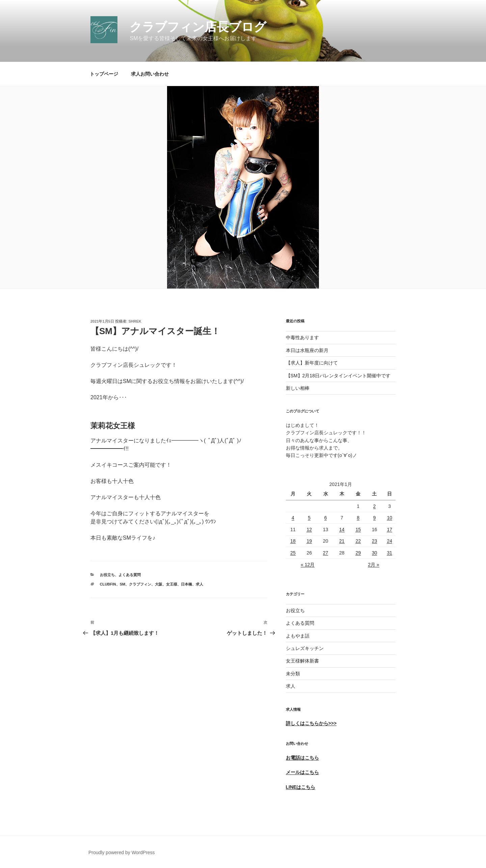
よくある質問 (130, 575)
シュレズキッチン (305, 648)
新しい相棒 (298, 388)
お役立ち (107, 575)
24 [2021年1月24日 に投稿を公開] (389, 541)
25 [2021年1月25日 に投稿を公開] (293, 553)
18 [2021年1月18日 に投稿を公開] (293, 541)
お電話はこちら (302, 758)
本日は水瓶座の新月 (307, 350)
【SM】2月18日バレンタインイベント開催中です (338, 376)
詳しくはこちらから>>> (311, 723)
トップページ (104, 74)
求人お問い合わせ (150, 74)
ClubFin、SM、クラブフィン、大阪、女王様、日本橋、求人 (152, 584)
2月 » (373, 565)
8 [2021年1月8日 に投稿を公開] (358, 518)
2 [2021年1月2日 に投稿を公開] (375, 506)
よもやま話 (298, 636)
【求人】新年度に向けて (312, 363)
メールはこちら (302, 772)
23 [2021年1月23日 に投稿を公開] (375, 541)
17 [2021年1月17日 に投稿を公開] (389, 530)
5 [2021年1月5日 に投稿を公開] (309, 518)
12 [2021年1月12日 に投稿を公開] (309, 530)
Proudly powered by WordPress (122, 852)
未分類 (293, 674)
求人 (291, 686)
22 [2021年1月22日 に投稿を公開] (358, 541)
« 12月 (308, 565)
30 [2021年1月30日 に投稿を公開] (375, 553)
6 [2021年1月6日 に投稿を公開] (326, 518)
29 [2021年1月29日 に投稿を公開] (358, 553)
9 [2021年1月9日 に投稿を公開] (375, 518)
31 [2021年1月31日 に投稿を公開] (389, 553)
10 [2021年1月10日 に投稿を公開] (389, 518)
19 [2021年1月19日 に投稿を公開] (309, 541)
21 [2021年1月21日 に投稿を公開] (342, 541)
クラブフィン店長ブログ (198, 27)
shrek (135, 321)
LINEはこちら (301, 787)
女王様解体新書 (302, 661)
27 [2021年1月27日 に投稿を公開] (326, 553)
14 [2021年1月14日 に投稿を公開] (342, 530)
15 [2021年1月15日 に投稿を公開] (358, 530)
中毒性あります (302, 337)
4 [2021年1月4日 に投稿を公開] (293, 518)
